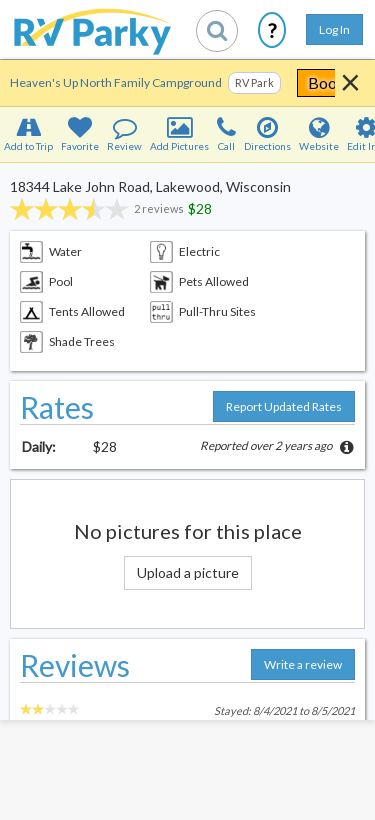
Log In (334, 29)
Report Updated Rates (284, 406)
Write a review (303, 664)
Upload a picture (188, 572)
